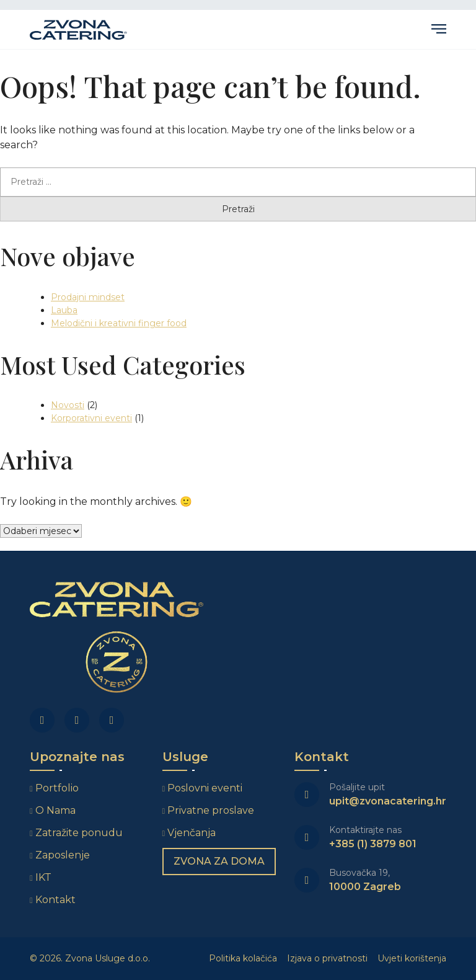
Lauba (64, 310)
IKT (43, 877)
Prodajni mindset (88, 297)
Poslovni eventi (205, 788)
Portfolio (57, 788)
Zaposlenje (63, 855)
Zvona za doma (219, 861)
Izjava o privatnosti (327, 958)
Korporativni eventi (91, 418)
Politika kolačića (243, 958)
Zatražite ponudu (80, 833)
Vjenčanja (192, 833)
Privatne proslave (211, 810)
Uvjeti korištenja (412, 958)
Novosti (68, 405)
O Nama (55, 810)
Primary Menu (439, 29)
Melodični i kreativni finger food (119, 323)
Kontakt (55, 900)
